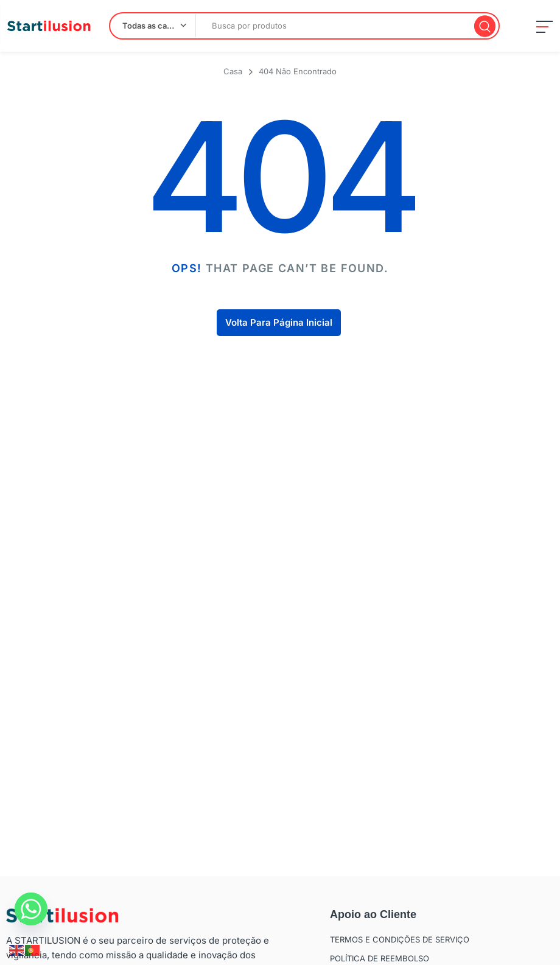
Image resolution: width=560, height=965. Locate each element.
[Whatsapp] (31, 909)
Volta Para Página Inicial (279, 322)
